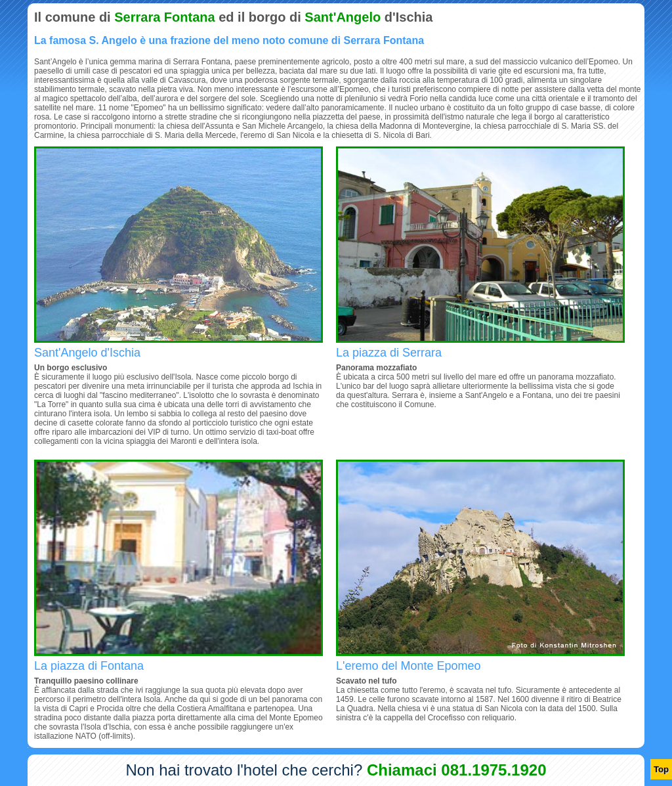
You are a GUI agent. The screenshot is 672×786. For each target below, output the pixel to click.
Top (661, 769)
